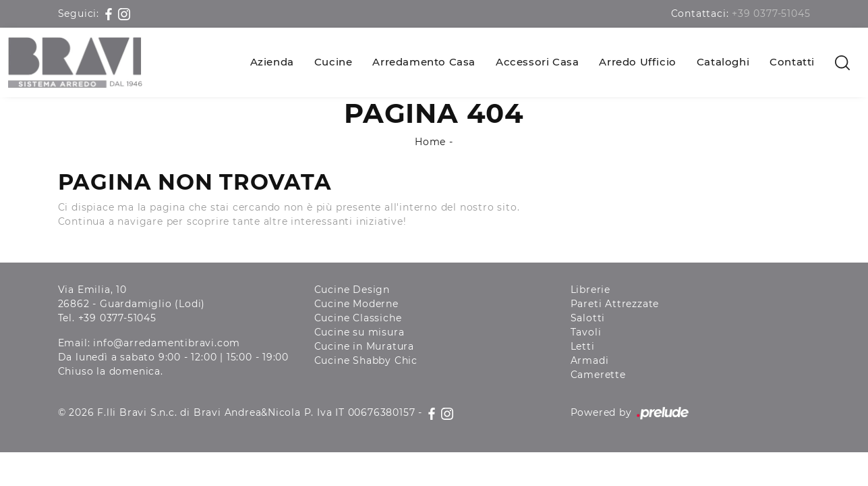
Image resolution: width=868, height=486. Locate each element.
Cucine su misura (359, 332)
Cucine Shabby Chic (366, 360)
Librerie (590, 290)
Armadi (590, 360)
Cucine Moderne (356, 304)
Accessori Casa (537, 62)
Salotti (588, 318)
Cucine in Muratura (364, 346)
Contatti (792, 62)
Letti (583, 346)
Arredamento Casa (424, 62)
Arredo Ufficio (637, 62)
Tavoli (586, 332)
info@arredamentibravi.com (167, 343)
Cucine (334, 62)
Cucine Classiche (358, 318)
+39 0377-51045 (771, 13)
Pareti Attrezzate (615, 304)
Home (430, 142)
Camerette (598, 375)
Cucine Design (352, 290)
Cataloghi (723, 62)
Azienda (272, 62)
